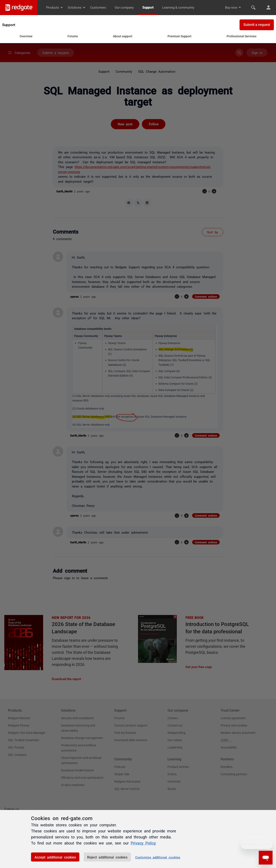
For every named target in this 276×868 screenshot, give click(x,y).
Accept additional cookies (55, 857)
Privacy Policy (143, 843)
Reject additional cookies (107, 857)
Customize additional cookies (158, 857)
